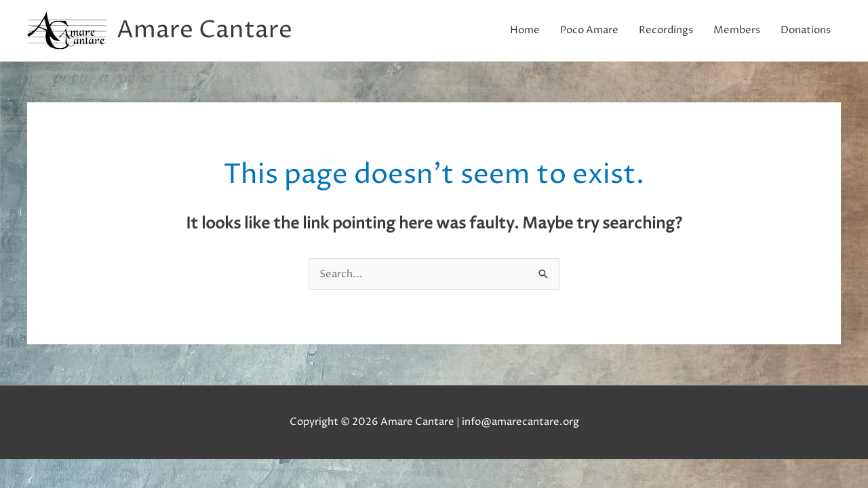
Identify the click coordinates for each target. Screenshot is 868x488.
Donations (806, 30)
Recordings (666, 30)
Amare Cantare (204, 30)
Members (737, 30)
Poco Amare (589, 30)
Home (525, 30)
